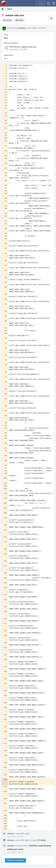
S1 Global (42, 840)
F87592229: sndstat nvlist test (23, 47)
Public (21, 20)
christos (22, 28)
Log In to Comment (15, 860)
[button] (54, 3)
